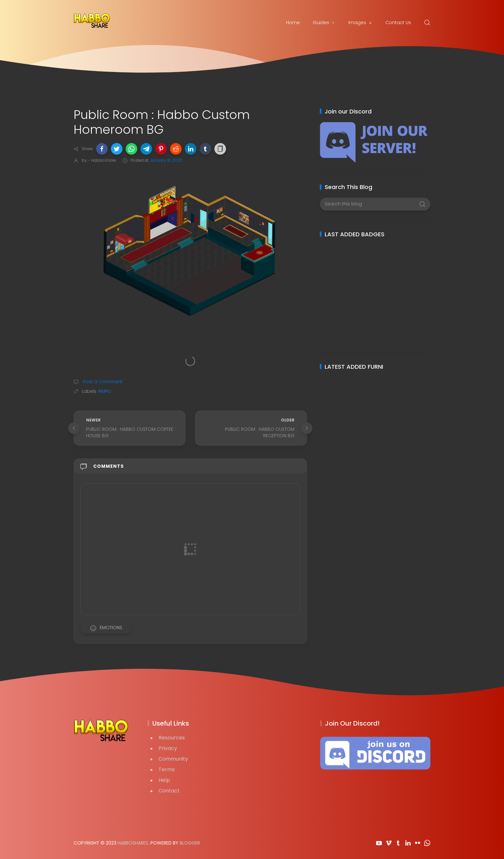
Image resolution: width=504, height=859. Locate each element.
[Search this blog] (375, 204)
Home (293, 23)
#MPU (104, 391)
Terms (167, 769)
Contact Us (398, 23)
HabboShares (133, 843)
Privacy (168, 748)
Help (164, 780)
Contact (169, 791)
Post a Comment (102, 382)
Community (173, 759)
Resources (172, 738)
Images (360, 23)
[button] (102, 149)
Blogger (190, 843)
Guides (324, 23)
